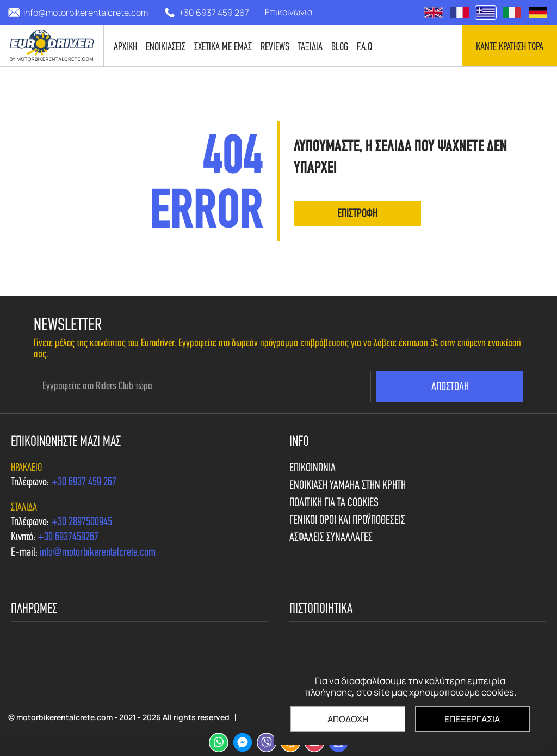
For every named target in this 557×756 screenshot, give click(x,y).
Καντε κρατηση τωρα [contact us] (510, 47)
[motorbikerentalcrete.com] (52, 46)
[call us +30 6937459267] (68, 538)
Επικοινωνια (312, 469)
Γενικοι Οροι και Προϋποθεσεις (347, 521)
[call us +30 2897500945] (82, 523)
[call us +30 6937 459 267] (206, 13)
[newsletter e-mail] (202, 386)
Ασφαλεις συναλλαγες (331, 538)
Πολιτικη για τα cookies (334, 503)
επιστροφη (357, 214)
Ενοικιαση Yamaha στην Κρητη (348, 486)
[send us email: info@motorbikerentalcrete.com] (78, 13)
